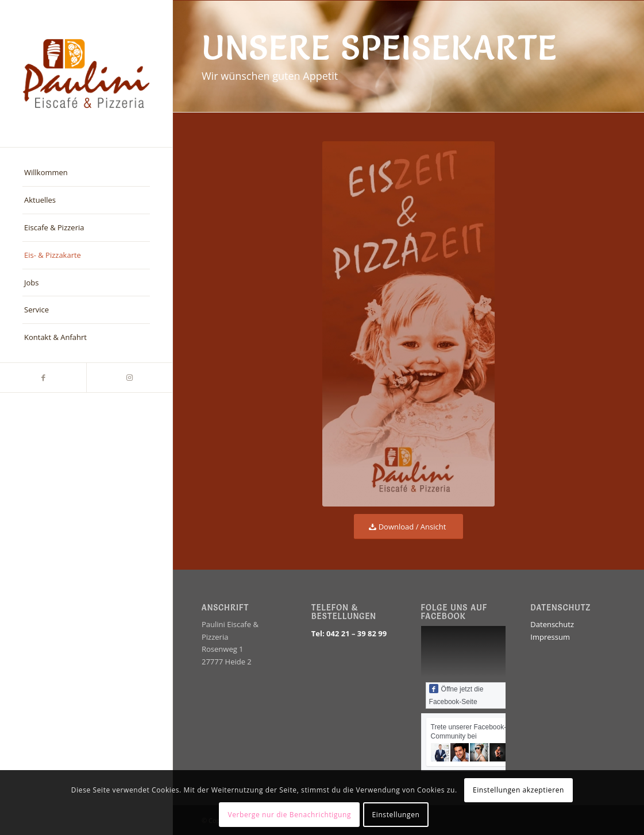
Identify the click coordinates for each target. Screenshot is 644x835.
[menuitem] (86, 173)
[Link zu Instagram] (129, 378)
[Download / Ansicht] (409, 527)
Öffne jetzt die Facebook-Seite (456, 695)
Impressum (550, 637)
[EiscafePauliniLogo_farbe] (86, 74)
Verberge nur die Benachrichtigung (289, 815)
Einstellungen (396, 815)
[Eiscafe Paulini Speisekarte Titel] (408, 324)
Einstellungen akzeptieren (518, 790)
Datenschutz (552, 624)
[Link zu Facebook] (43, 378)
